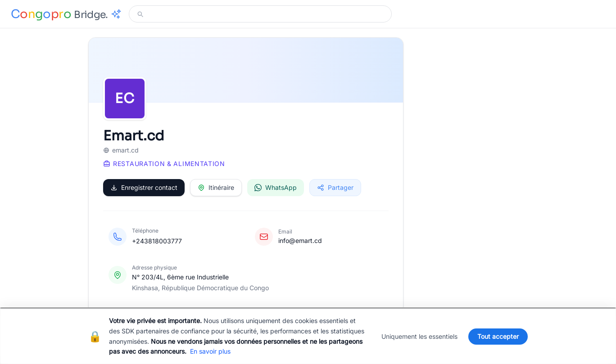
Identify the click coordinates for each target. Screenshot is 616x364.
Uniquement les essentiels (419, 336)
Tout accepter (498, 336)
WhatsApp (276, 187)
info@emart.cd (300, 240)
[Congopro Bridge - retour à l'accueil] (66, 14)
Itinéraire (216, 187)
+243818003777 (157, 241)
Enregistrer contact (144, 187)
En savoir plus (210, 351)
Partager (335, 187)
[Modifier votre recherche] (266, 14)
